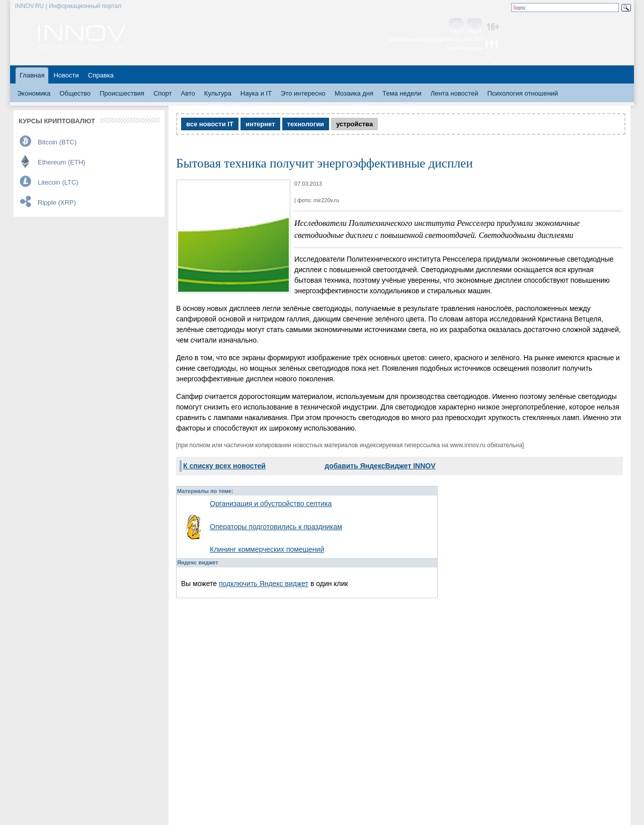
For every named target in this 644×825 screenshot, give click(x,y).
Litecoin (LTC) (58, 182)
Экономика (34, 93)
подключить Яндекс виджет (264, 584)
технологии (306, 124)
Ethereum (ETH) (62, 162)
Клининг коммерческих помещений (267, 549)
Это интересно (303, 93)
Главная (32, 75)
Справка (101, 75)
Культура (218, 93)
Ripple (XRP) (57, 202)
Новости (66, 75)
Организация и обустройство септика (271, 504)
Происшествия (122, 93)
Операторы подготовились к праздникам (276, 527)
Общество (75, 93)
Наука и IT (256, 93)
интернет (260, 124)
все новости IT (210, 124)
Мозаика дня (354, 93)
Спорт (163, 93)
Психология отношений (522, 93)
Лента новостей (455, 93)
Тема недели (402, 93)
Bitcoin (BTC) (57, 142)
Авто (188, 93)
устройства (354, 124)
